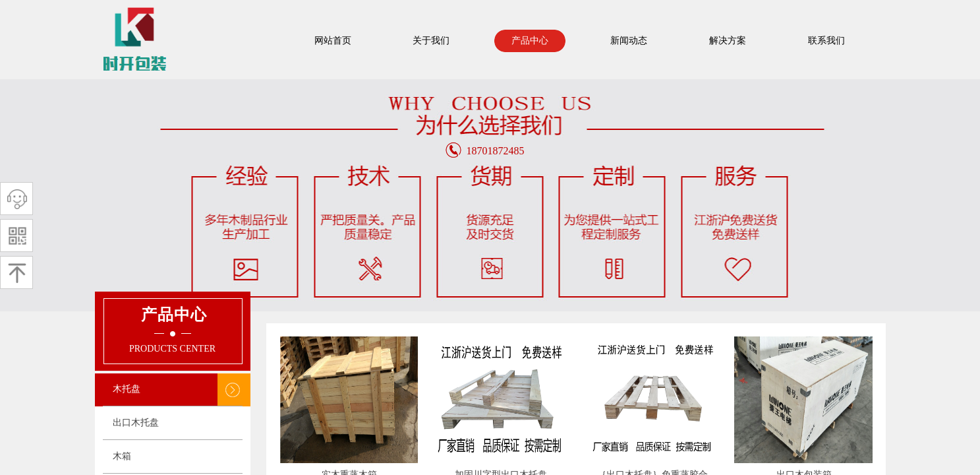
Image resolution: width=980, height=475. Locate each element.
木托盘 (127, 389)
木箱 (122, 456)
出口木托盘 (136, 423)
